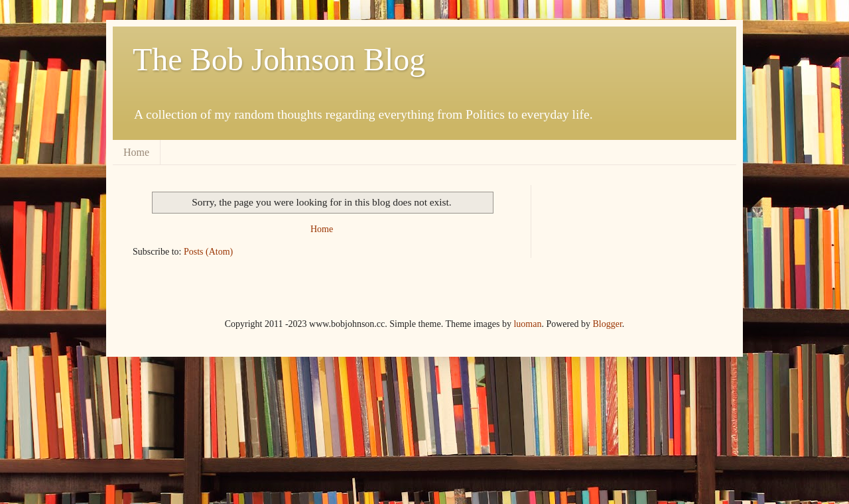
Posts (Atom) (208, 252)
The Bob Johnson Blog (279, 59)
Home (136, 152)
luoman (527, 324)
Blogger (607, 324)
